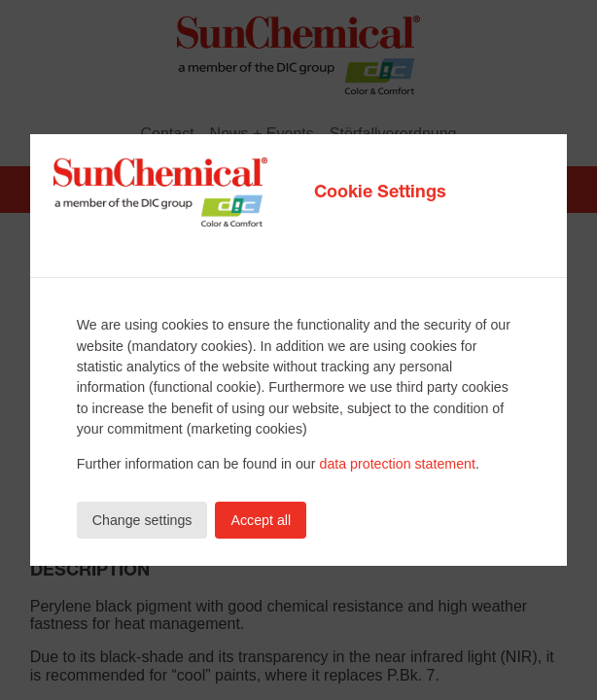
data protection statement (397, 464)
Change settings (142, 520)
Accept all (261, 520)
